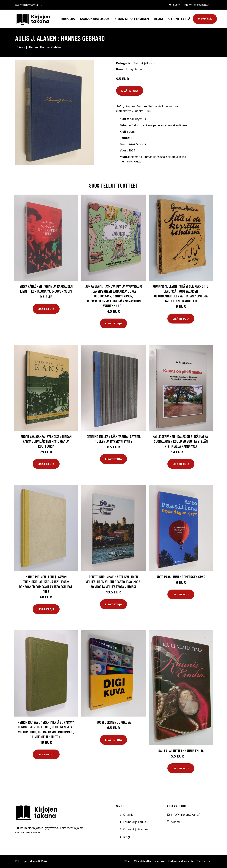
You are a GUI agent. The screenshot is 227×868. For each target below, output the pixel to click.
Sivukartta (204, 861)
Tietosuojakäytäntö (181, 861)
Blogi (159, 19)
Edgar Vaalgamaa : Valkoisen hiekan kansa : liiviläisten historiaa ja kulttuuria (46, 441)
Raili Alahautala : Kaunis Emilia (181, 751)
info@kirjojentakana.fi (197, 5)
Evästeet (159, 861)
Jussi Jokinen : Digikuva (113, 722)
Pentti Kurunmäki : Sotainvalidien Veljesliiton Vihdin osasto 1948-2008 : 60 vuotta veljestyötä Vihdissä (114, 582)
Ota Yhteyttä (179, 19)
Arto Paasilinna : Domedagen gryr (181, 577)
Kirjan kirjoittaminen (132, 19)
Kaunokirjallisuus (95, 19)
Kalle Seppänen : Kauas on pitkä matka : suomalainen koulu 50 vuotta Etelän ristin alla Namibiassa (181, 441)
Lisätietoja (130, 91)
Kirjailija (68, 19)
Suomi (177, 5)
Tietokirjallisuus (144, 63)
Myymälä (205, 19)
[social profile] (42, 5)
